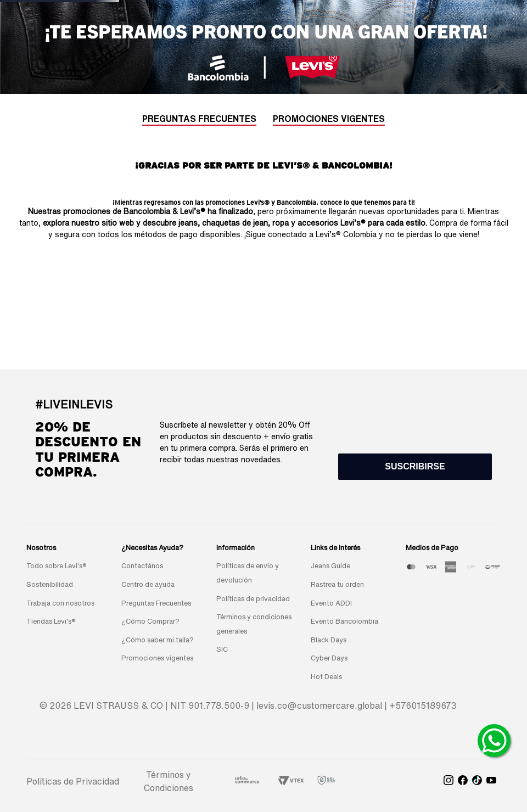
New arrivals (98, 43)
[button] (415, 467)
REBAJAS (222, 43)
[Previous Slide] (161, 13)
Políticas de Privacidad (73, 781)
